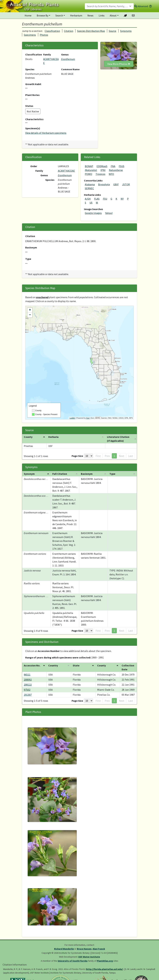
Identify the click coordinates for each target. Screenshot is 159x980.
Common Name (70, 69)
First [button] (98, 456)
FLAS (97, 199)
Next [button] (122, 456)
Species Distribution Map (91, 31)
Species (30, 69)
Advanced (141, 6)
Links (102, 15)
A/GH (88, 199)
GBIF (116, 184)
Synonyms (126, 31)
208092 (28, 680)
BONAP (89, 166)
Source (113, 31)
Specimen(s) (33, 128)
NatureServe (116, 170)
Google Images (93, 213)
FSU (105, 199)
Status (29, 106)
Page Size (77, 456)
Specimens (30, 35)
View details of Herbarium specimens (46, 133)
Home (28, 15)
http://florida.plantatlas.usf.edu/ (104, 969)
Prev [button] (107, 456)
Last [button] (131, 456)
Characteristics (34, 119)
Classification (52, 31)
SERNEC (89, 188)
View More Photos (119, 64)
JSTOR (126, 184)
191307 (28, 695)
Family (47, 54)
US (91, 203)
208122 (28, 685)
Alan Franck (99, 949)
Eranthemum (68, 59)
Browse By (42, 15)
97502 (27, 690)
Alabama (90, 184)
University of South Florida (73, 961)
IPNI (103, 170)
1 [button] (114, 456)
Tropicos (100, 174)
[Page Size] (88, 456)
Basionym (31, 247)
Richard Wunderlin (64, 949)
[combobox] (109, 6)
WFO (111, 174)
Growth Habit (33, 84)
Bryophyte (104, 184)
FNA (113, 166)
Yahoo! (109, 213)
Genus (65, 54)
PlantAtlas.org (105, 961)
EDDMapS (102, 166)
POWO (88, 174)
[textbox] (107, 6)
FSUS (121, 166)
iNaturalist (91, 170)
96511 (27, 675)
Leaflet (72, 418)
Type (28, 259)
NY (122, 199)
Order (34, 166)
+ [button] (30, 310)
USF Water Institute (89, 957)
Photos (44, 35)
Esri (88, 418)
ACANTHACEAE (66, 171)
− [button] (30, 315)
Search (59, 15)
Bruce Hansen (84, 949)
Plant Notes (32, 95)
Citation (69, 31)
